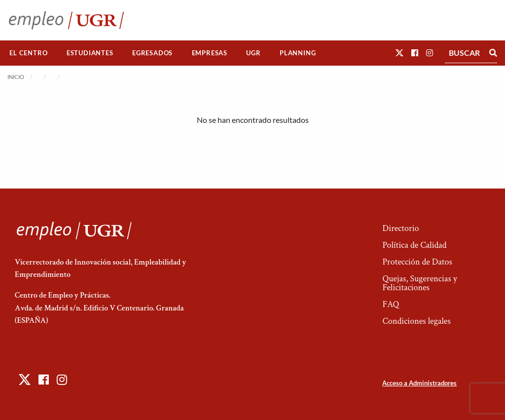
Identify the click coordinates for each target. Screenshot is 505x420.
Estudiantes (90, 53)
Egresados (152, 53)
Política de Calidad (414, 245)
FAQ (391, 304)
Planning (298, 53)
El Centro (28, 53)
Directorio (400, 228)
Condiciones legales (416, 321)
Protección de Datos (417, 262)
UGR (253, 53)
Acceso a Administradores (419, 383)
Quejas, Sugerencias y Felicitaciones (419, 283)
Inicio (16, 77)
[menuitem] (29, 53)
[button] (399, 53)
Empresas (210, 53)
